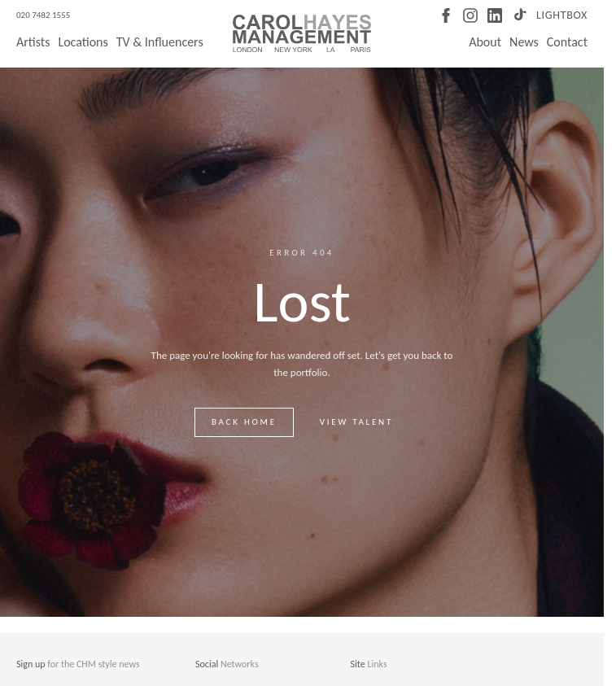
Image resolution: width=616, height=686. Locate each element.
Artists (33, 42)
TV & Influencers (160, 42)
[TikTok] (519, 15)
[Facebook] (446, 15)
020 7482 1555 (43, 15)
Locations (83, 42)
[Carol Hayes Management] (302, 33)
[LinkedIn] (495, 15)
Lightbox (562, 15)
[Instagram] (470, 15)
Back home (244, 422)
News (524, 42)
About (485, 42)
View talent (356, 422)
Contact (567, 42)
